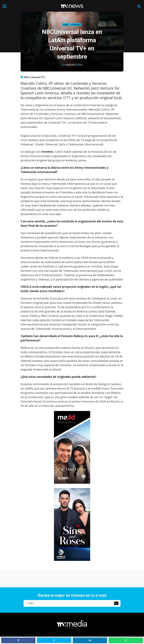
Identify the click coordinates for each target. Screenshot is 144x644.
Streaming (76, 25)
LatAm (66, 25)
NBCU (27, 77)
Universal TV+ (38, 77)
